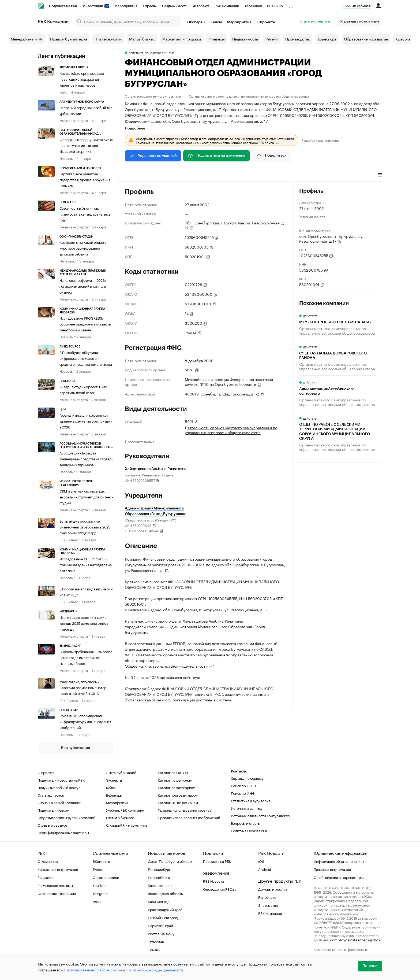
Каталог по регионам (175, 780)
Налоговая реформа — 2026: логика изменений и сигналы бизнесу (83, 286)
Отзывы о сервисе (52, 825)
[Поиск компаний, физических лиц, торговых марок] (128, 21)
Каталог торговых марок (178, 795)
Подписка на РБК (63, 6)
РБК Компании (227, 6)
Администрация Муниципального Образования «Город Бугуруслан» (155, 511)
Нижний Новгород (163, 917)
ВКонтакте (101, 861)
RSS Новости (213, 881)
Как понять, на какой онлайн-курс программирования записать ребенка (83, 248)
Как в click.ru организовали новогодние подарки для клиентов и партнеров (82, 79)
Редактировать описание (320, 140)
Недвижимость (175, 6)
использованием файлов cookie (94, 970)
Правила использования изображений (189, 817)
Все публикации (75, 748)
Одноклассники (106, 877)
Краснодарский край (165, 909)
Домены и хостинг (273, 889)
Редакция (45, 877)
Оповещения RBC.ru (220, 889)
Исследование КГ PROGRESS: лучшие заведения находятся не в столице (86, 564)
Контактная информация (58, 869)
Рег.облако (267, 897)
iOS (261, 861)
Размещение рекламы (55, 885)
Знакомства (268, 905)
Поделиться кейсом (53, 810)
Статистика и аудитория (251, 800)
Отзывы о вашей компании (59, 802)
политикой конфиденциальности (155, 970)
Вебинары (114, 795)
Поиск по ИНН (243, 793)
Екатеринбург (159, 869)
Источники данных (246, 808)
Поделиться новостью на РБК (61, 780)
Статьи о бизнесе (120, 817)
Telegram (100, 893)
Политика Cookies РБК (249, 830)
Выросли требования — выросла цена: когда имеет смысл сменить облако (86, 657)
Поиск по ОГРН (243, 785)
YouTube (100, 885)
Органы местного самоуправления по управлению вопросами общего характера (249, 96)
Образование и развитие (366, 39)
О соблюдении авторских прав (339, 877)
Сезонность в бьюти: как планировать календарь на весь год (85, 214)
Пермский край (160, 925)
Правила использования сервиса (184, 810)
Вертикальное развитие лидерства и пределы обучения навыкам (85, 179)
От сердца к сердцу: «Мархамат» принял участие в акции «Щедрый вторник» (86, 145)
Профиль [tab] (133, 175)
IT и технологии (108, 39)
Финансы (217, 39)
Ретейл (272, 39)
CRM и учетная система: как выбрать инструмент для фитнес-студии (86, 497)
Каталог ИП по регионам (178, 802)
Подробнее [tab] (135, 128)
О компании (48, 861)
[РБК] (41, 6)
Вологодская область (165, 893)
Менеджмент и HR (27, 39)
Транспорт (327, 39)
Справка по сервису (247, 778)
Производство (298, 39)
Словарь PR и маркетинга (127, 825)
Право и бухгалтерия (69, 39)
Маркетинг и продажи (182, 39)
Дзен (97, 901)
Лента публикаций (61, 56)
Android (265, 869)
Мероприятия (126, 6)
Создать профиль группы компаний (66, 817)
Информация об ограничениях (339, 861)
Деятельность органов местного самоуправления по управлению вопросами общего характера (231, 430)
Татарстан (156, 941)
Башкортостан (160, 885)
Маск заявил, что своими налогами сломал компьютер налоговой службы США (83, 687)
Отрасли (150, 6)
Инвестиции (96, 6)
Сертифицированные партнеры (63, 832)
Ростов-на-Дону (161, 933)
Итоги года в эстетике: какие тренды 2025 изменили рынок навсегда (84, 623)
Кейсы (216, 22)
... (291, 5)
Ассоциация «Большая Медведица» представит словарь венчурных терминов (86, 458)
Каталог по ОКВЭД (173, 772)
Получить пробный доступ (59, 787)
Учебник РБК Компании (125, 810)
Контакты (239, 771)
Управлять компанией (359, 21)
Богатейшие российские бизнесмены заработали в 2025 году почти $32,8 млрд (85, 527)
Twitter (98, 869)
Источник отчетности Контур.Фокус (260, 815)
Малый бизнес (142, 39)
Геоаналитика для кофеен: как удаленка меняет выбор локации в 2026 (86, 421)
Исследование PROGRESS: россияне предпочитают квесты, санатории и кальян (86, 324)
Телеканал (253, 6)
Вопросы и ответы (246, 823)
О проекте (266, 22)
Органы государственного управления (154, 96)
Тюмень (154, 949)
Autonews (201, 6)
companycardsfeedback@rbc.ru (356, 940)
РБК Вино (275, 6)
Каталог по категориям (177, 787)
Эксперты (196, 22)
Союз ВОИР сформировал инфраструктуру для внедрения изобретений (85, 721)
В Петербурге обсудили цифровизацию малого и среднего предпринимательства (86, 358)
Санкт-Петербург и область (170, 861)
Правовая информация (332, 869)
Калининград (159, 901)
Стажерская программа (57, 893)
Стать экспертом (315, 21)
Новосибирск (159, 877)
